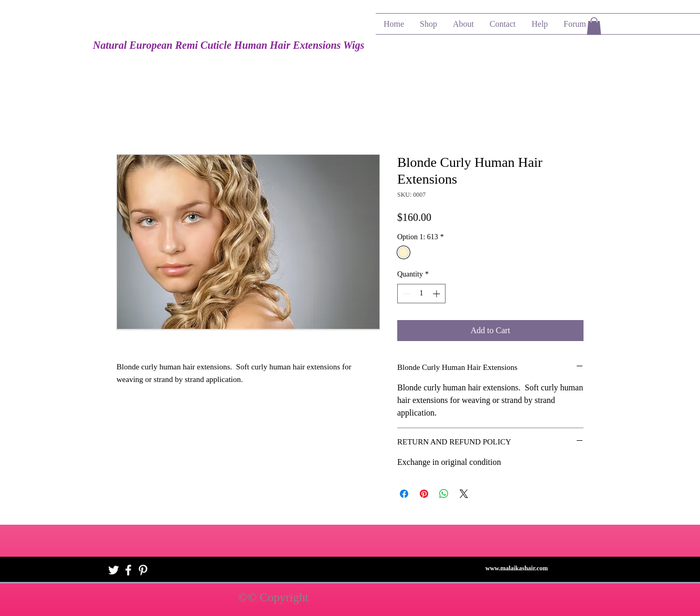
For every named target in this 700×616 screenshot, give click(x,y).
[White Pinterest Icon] (143, 570)
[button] (594, 26)
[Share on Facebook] (404, 494)
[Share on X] (464, 494)
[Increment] (437, 294)
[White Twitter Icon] (114, 570)
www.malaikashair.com (517, 568)
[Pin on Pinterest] (424, 494)
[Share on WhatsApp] (444, 494)
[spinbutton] (421, 294)
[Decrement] (405, 294)
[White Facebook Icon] (128, 570)
